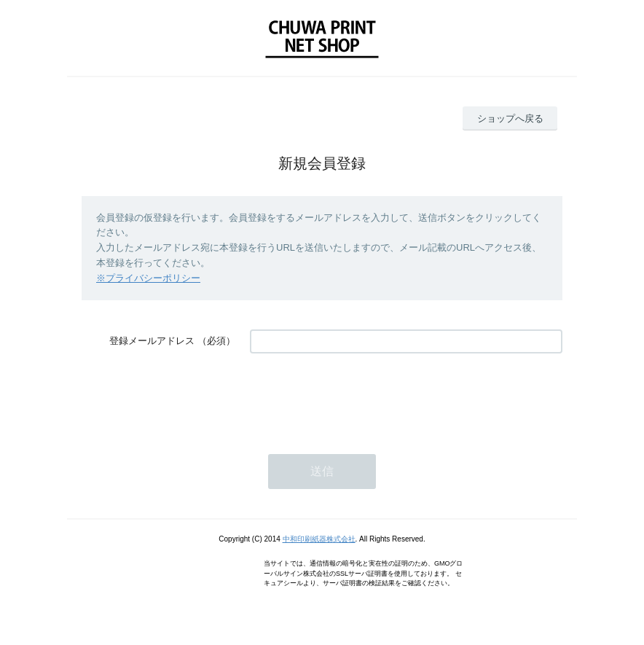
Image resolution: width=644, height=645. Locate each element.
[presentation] (361, 396)
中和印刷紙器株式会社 (319, 539)
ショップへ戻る (510, 118)
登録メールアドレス (152, 341)
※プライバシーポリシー (148, 278)
